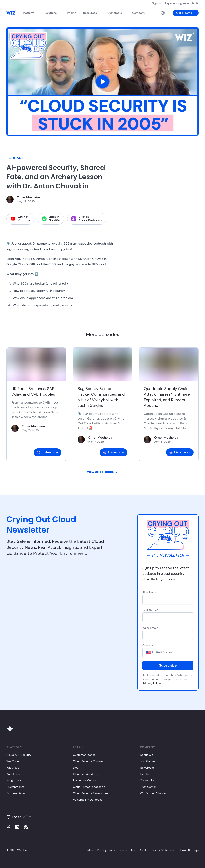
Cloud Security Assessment (91, 793)
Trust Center (148, 787)
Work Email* (150, 628)
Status (89, 850)
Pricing (72, 13)
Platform (30, 13)
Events (144, 774)
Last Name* (150, 610)
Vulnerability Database (88, 800)
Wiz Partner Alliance (153, 793)
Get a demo (186, 13)
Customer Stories (84, 755)
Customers (116, 13)
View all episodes (103, 472)
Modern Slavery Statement (157, 850)
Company (140, 13)
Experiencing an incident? (182, 3)
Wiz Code (13, 761)
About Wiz (147, 755)
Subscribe (168, 665)
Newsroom (147, 768)
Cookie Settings (189, 850)
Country (148, 645)
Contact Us (147, 780)
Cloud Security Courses (88, 761)
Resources (92, 13)
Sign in (156, 3)
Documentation (16, 793)
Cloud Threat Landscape (89, 787)
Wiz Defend (14, 774)
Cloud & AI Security (19, 755)
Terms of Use (127, 850)
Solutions (52, 13)
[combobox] (168, 653)
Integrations (14, 780)
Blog (76, 768)
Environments (15, 787)
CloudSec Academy (86, 774)
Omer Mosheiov (29, 197)
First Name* (150, 592)
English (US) (19, 817)
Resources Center (85, 780)
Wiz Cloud (13, 768)
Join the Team (149, 761)
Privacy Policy (152, 683)
